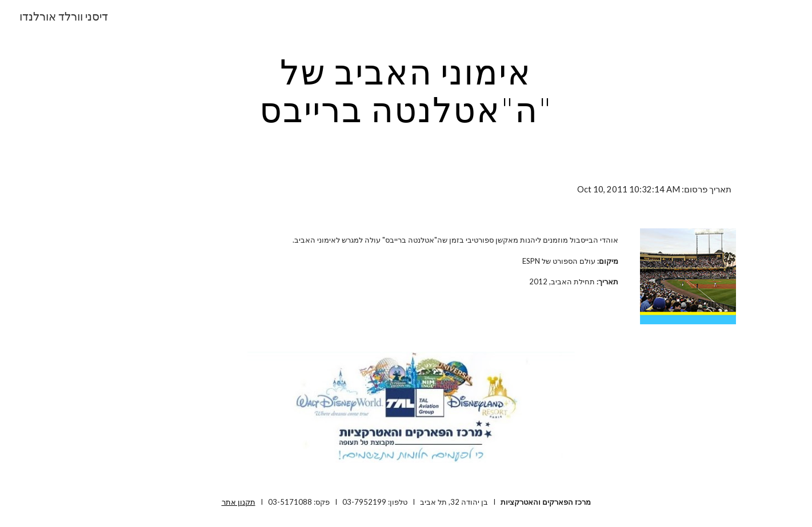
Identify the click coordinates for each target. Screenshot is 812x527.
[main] (406, 90)
